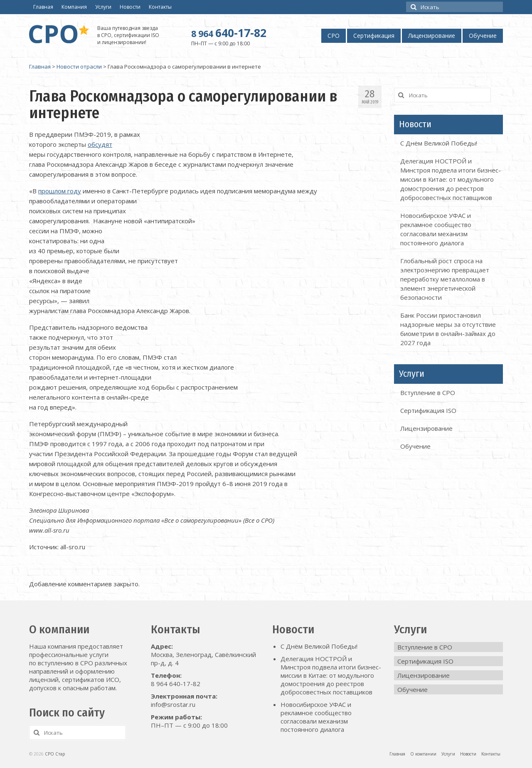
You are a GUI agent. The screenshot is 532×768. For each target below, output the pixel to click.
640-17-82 (229, 33)
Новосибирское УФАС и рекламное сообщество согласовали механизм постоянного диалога (316, 717)
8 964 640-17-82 (176, 684)
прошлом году (60, 191)
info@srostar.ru (173, 704)
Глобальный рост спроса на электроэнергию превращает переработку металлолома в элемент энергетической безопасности (445, 279)
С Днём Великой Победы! (439, 143)
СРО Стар (55, 754)
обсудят (100, 144)
